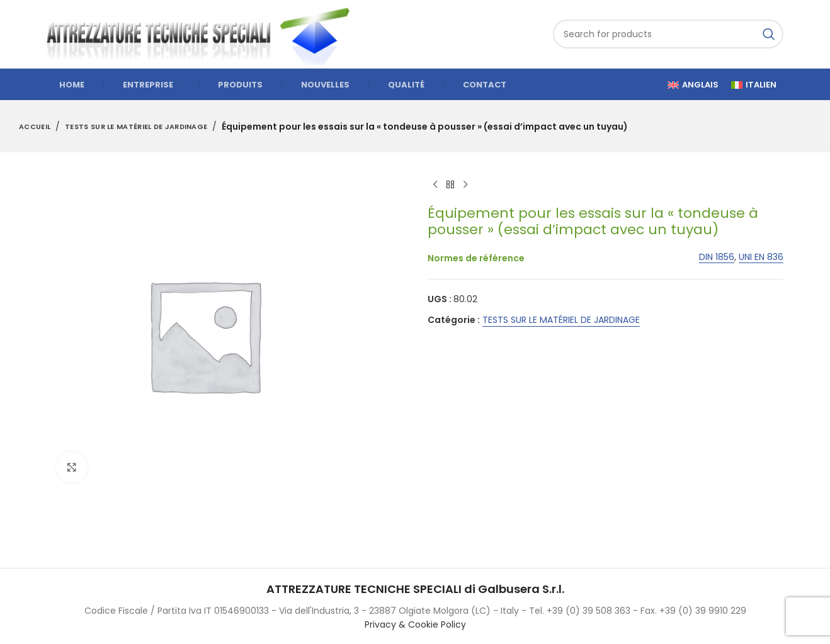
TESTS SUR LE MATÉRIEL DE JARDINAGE (136, 127)
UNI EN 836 (761, 257)
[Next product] (465, 185)
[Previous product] (435, 185)
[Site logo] (204, 33)
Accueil (35, 127)
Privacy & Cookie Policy (415, 624)
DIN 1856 (717, 257)
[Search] (668, 34)
